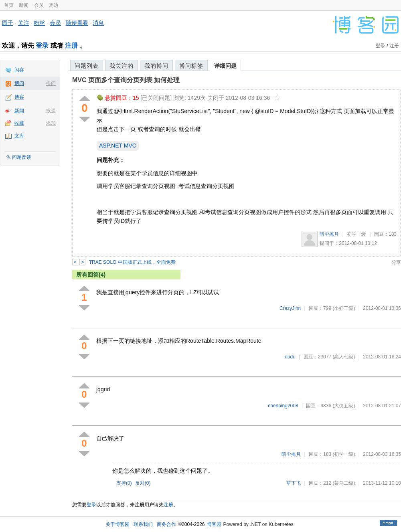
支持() (124, 483)
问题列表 (87, 66)
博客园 (214, 524)
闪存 (19, 70)
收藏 (19, 123)
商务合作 (166, 524)
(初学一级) (344, 454)
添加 (51, 123)
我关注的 (122, 66)
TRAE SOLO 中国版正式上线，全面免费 (132, 262)
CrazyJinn (290, 308)
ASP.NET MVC (118, 146)
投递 (51, 111)
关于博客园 (117, 524)
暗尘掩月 (329, 234)
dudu (290, 357)
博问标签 (191, 66)
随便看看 (77, 23)
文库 (19, 136)
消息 (98, 23)
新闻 (24, 5)
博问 (19, 83)
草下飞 (294, 483)
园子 (8, 23)
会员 (39, 5)
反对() (143, 483)
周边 (54, 5)
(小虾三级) (344, 308)
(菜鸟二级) (344, 483)
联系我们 (143, 524)
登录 (42, 46)
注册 (71, 46)
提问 (51, 83)
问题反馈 (22, 157)
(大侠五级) (344, 406)
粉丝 (39, 23)
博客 (19, 97)
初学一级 (356, 234)
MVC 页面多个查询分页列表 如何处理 (126, 80)
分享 (396, 262)
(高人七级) (344, 357)
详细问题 (225, 66)
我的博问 (156, 66)
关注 (24, 23)
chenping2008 (283, 406)
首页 (9, 5)
